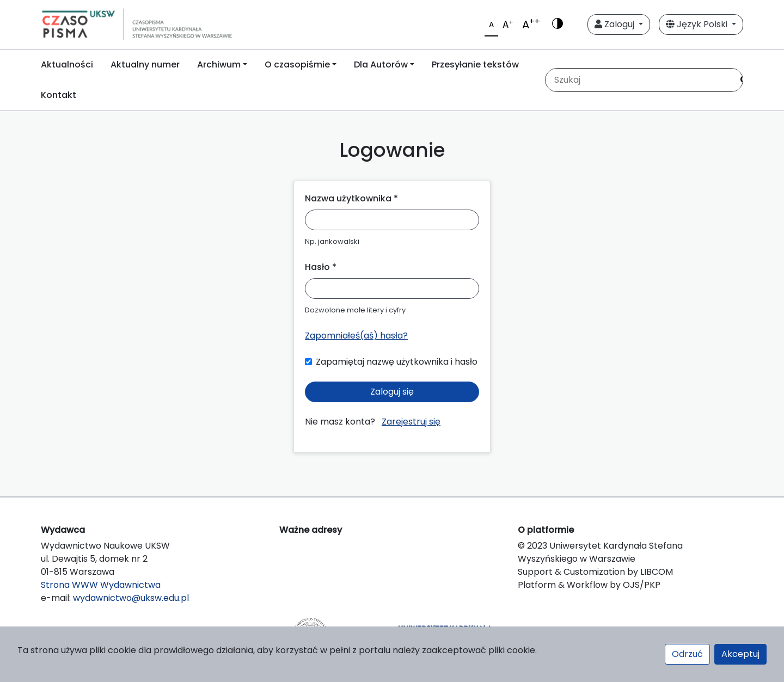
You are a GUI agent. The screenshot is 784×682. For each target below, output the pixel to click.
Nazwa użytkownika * (351, 198)
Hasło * (321, 267)
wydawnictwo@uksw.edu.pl (131, 598)
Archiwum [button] (219, 64)
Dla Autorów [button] (381, 64)
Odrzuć (687, 654)
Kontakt (59, 95)
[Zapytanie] (639, 80)
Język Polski (698, 24)
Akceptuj (740, 654)
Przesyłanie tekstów (475, 64)
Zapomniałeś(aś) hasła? (356, 336)
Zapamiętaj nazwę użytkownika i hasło (397, 362)
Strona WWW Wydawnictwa (101, 585)
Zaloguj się (392, 392)
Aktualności (67, 64)
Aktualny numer (145, 64)
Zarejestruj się (411, 422)
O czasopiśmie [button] (297, 64)
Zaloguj (615, 24)
